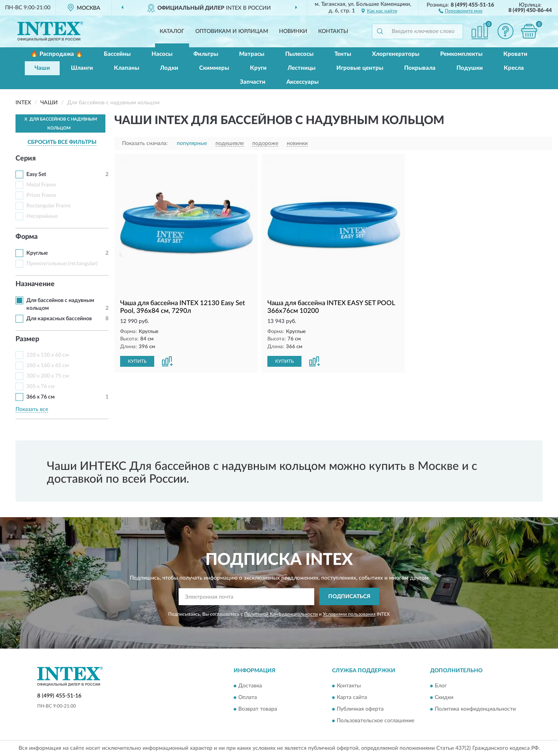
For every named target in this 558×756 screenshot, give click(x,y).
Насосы (162, 54)
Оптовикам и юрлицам (232, 31)
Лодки (169, 68)
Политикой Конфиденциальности (281, 614)
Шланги (82, 68)
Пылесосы (299, 54)
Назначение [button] (35, 284)
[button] (461, 10)
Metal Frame (41, 185)
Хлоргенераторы (396, 54)
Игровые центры (360, 68)
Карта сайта (352, 697)
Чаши (42, 68)
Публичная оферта (360, 709)
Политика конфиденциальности (475, 709)
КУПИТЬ (137, 361)
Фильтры (206, 54)
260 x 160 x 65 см (48, 366)
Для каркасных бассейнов (59, 319)
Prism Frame (41, 195)
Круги (258, 68)
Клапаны (127, 68)
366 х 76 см (40, 397)
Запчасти (253, 82)
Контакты (333, 31)
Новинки (293, 31)
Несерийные (42, 216)
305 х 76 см (40, 387)
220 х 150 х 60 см (48, 355)
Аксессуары (302, 82)
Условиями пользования (349, 614)
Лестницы (301, 68)
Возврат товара (258, 709)
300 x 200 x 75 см (48, 376)
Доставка (250, 686)
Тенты (343, 54)
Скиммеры (214, 68)
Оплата (248, 697)
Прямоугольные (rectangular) (62, 264)
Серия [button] (26, 159)
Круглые (37, 253)
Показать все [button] (32, 409)
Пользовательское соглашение (375, 721)
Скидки (444, 697)
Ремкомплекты (461, 54)
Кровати (515, 54)
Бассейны (117, 54)
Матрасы (252, 54)
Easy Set (36, 174)
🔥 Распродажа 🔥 (57, 54)
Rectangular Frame (48, 206)
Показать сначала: (145, 143)
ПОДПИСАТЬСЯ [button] (349, 597)
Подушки (470, 68)
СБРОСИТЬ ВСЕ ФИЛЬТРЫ (62, 142)
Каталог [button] (172, 31)
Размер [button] (27, 339)
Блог (441, 686)
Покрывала (420, 68)
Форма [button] (27, 237)
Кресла (514, 68)
